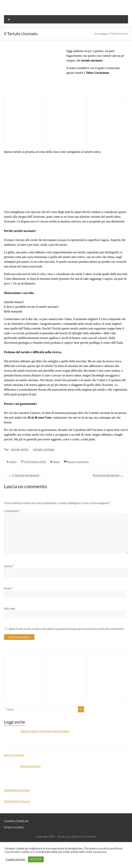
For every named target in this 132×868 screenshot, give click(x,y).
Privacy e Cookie (14, 827)
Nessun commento (78, 462)
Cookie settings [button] (15, 859)
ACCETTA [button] (36, 859)
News (56, 462)
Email (8, 588)
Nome (9, 566)
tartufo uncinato (44, 449)
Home (104, 34)
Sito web (10, 608)
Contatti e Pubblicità (16, 821)
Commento (12, 511)
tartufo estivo (20, 449)
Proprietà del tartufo (108, 475)
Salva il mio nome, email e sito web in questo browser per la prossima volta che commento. (67, 629)
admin (13, 462)
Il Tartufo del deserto (24, 475)
